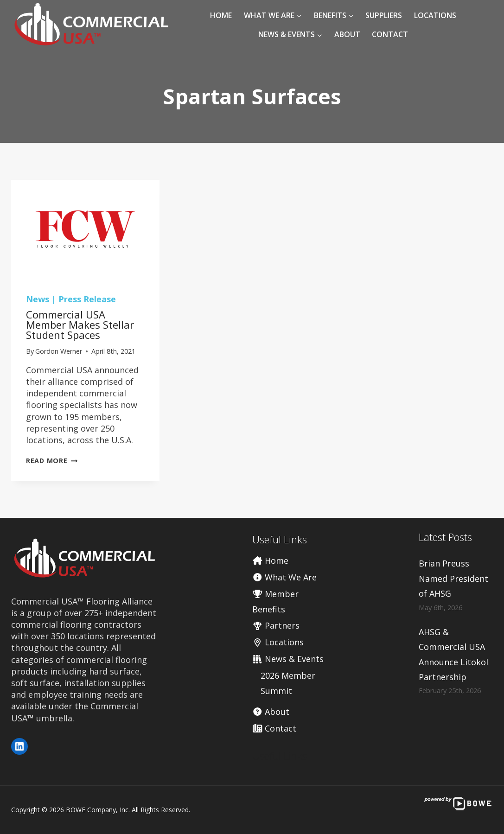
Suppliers (384, 15)
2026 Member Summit (288, 683)
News (38, 299)
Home (221, 15)
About (347, 34)
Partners (276, 625)
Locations (435, 15)
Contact (390, 34)
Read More (52, 461)
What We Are (285, 577)
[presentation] (85, 229)
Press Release (87, 299)
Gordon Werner (59, 351)
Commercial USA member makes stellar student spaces (80, 325)
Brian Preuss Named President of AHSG (453, 578)
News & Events (288, 659)
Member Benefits (276, 601)
